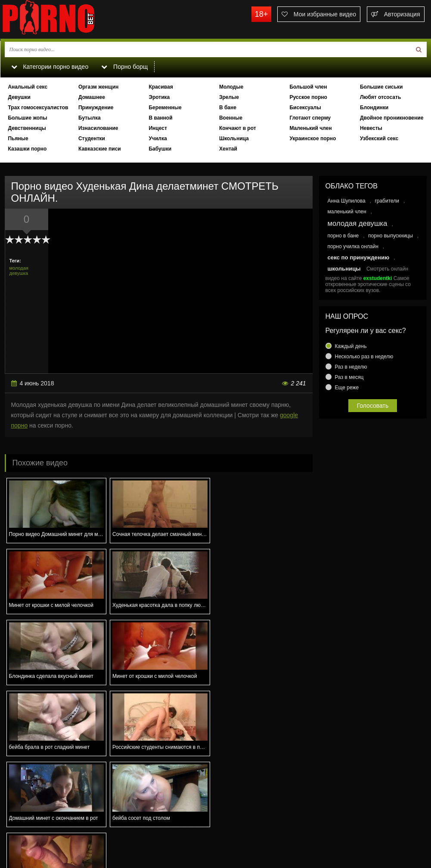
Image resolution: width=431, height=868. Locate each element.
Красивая (161, 87)
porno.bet (65, 19)
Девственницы (27, 128)
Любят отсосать (380, 97)
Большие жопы (27, 118)
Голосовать (373, 406)
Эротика (159, 97)
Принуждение (96, 108)
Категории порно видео (50, 67)
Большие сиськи (381, 87)
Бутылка (90, 118)
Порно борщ (125, 67)
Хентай (228, 149)
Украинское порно (313, 139)
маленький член (347, 212)
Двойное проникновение (392, 118)
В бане (228, 108)
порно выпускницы (391, 236)
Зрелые (229, 97)
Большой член (308, 87)
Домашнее (92, 97)
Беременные (165, 108)
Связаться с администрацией (45, 832)
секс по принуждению (359, 257)
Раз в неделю (351, 367)
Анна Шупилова (347, 201)
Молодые (231, 87)
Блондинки (374, 108)
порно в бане (343, 236)
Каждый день (351, 346)
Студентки (92, 139)
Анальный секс (28, 87)
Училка (158, 139)
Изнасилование (98, 128)
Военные (231, 118)
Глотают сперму (310, 118)
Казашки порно (27, 149)
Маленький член (310, 128)
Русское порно (308, 97)
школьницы (344, 269)
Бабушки (160, 149)
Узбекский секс (379, 139)
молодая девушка (19, 271)
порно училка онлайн (353, 246)
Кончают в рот (238, 128)
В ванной (160, 118)
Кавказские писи (100, 149)
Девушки (19, 97)
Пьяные (18, 139)
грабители (387, 201)
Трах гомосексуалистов (38, 108)
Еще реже (347, 388)
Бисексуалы (305, 108)
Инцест (158, 128)
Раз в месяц (349, 377)
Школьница (234, 139)
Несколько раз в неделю (364, 357)
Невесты (371, 128)
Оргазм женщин (98, 87)
